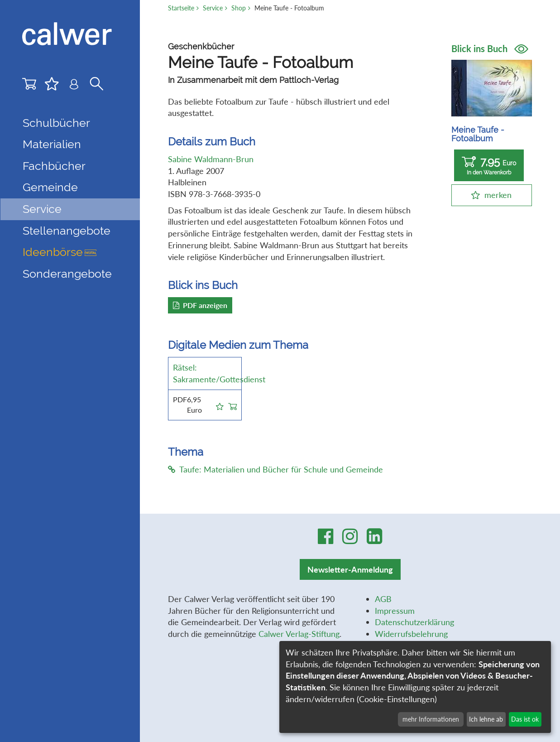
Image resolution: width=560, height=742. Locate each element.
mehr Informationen (431, 719)
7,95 (489, 166)
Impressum (395, 611)
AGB (383, 599)
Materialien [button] (52, 144)
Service (213, 8)
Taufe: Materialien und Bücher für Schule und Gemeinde (275, 469)
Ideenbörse (59, 252)
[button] (220, 405)
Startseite (181, 8)
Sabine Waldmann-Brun (211, 159)
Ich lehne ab (486, 719)
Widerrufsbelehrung (411, 634)
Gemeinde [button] (50, 187)
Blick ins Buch (490, 48)
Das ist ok (525, 719)
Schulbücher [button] (56, 123)
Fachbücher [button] (54, 166)
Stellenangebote (67, 231)
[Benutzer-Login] (74, 86)
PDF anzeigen (200, 305)
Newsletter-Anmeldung (350, 569)
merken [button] (498, 195)
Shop (239, 8)
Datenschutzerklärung (414, 622)
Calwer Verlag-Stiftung (299, 634)
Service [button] (42, 209)
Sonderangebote (67, 274)
